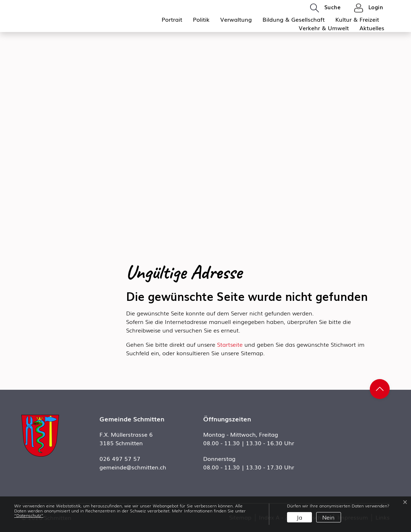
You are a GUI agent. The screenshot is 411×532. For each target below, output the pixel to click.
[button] (325, 7)
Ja (299, 517)
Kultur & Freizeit (357, 19)
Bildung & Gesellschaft (294, 19)
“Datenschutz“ (29, 515)
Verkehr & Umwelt (324, 28)
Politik (201, 19)
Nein (328, 517)
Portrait (172, 19)
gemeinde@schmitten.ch (133, 467)
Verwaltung (236, 19)
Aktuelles (372, 28)
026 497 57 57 (120, 458)
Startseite (230, 344)
